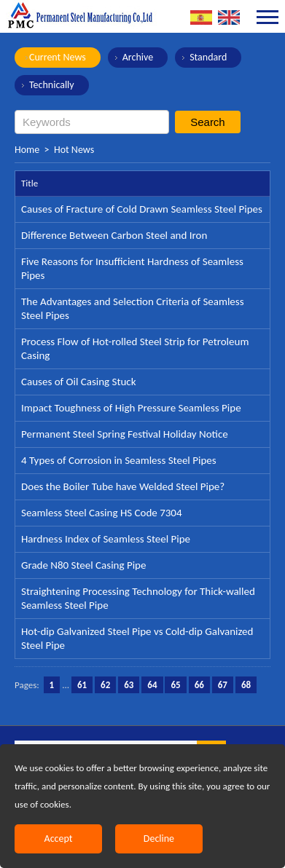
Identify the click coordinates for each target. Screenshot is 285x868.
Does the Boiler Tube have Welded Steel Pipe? (123, 486)
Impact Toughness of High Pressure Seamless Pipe (131, 408)
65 (175, 685)
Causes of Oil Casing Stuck (79, 382)
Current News (58, 57)
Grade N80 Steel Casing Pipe (83, 565)
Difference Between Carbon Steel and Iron (114, 235)
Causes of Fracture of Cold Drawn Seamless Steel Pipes (142, 209)
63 (129, 685)
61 (82, 685)
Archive (138, 57)
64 (152, 685)
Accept (59, 839)
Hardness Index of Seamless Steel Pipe (106, 539)
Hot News (74, 150)
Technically (52, 85)
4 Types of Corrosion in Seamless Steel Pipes (119, 460)
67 (223, 685)
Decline (159, 839)
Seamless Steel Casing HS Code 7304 (102, 513)
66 (199, 685)
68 (246, 685)
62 (105, 685)
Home (27, 150)
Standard (208, 57)
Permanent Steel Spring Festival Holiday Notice (125, 434)
